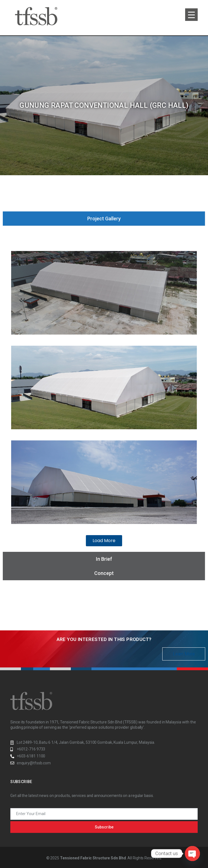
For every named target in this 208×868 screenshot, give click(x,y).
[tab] (104, 219)
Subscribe (104, 827)
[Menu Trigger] (191, 15)
